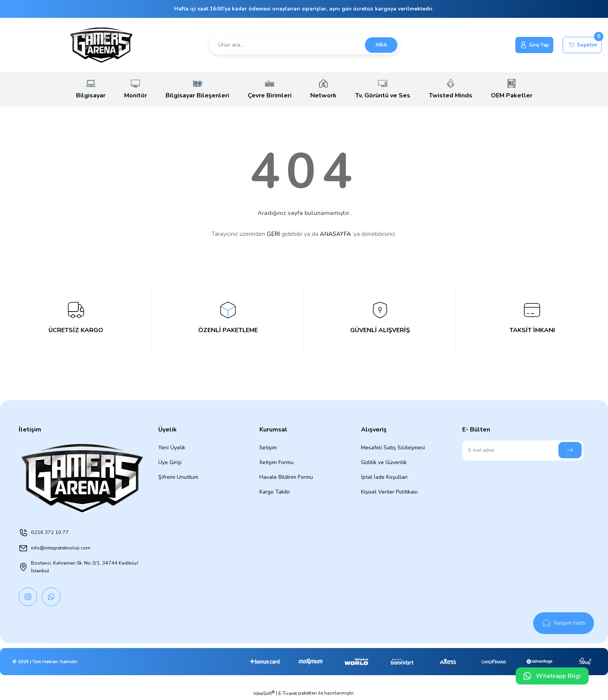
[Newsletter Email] (523, 450)
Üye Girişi (170, 462)
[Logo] (101, 45)
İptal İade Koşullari (384, 477)
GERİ (273, 234)
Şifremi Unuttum (178, 477)
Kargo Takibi (275, 492)
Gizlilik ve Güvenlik (384, 462)
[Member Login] (526, 45)
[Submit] (570, 450)
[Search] (304, 45)
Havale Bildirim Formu (286, 477)
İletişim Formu (276, 462)
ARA (381, 45)
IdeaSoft (264, 694)
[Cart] (580, 45)
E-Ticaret (288, 695)
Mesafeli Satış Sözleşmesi (393, 448)
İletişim (268, 448)
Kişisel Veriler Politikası (389, 492)
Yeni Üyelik (172, 448)
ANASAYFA (335, 234)
